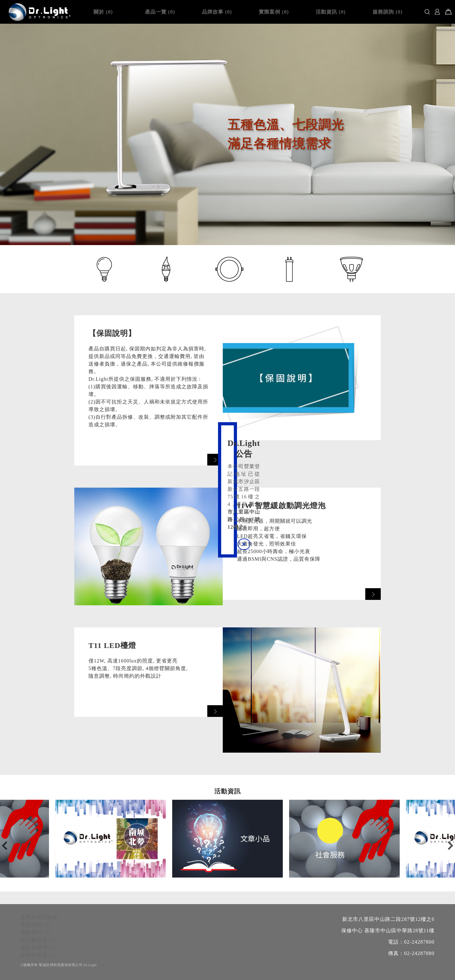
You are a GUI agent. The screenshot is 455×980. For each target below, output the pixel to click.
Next (450, 846)
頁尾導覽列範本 (39, 917)
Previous (5, 846)
